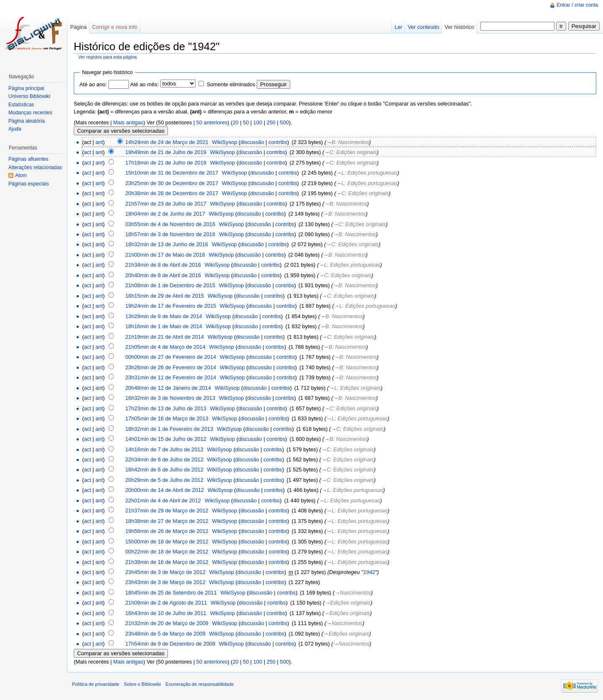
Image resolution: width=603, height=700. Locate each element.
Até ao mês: (144, 84)
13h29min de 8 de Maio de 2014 (164, 316)
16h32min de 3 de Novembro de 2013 (170, 398)
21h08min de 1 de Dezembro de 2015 (170, 285)
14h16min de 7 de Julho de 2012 (164, 449)
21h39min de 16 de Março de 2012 (167, 562)
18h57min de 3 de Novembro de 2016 (170, 234)
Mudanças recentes (30, 113)
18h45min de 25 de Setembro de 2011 (171, 593)
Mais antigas (128, 122)
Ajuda (15, 129)
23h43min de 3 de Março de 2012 (165, 582)
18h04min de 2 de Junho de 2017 (165, 214)
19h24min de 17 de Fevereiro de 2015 (171, 306)
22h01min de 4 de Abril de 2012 (163, 501)
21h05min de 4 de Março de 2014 (165, 347)
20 (235, 122)
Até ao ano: (93, 84)
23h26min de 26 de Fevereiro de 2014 (171, 367)
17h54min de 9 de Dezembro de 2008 (170, 644)
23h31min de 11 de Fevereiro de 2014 (171, 377)
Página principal (26, 88)
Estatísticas (21, 105)
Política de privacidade (96, 684)
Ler (398, 27)
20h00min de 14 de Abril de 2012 (165, 490)
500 (284, 122)
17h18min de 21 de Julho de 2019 (166, 163)
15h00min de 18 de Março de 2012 (167, 542)
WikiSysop (224, 142)
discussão (252, 142)
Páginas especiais (29, 184)
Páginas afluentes (28, 159)
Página (78, 27)
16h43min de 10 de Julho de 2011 (166, 613)
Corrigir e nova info (115, 27)
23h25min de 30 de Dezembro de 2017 (172, 183)
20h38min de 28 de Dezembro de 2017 (172, 193)
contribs (278, 142)
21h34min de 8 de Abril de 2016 (163, 265)
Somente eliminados (231, 84)
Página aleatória (27, 121)
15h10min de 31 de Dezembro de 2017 (172, 173)
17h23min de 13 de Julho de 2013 (166, 408)
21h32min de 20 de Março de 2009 (167, 623)
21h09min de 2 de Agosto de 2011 (166, 603)
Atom (21, 175)
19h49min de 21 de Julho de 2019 (166, 152)
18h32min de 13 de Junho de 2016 (167, 244)
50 (246, 122)
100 (258, 122)
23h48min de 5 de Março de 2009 (165, 634)
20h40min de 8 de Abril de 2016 (163, 275)
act (87, 152)
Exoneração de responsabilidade (200, 684)
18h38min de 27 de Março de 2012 (167, 521)
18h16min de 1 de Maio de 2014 (164, 326)
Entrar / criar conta (577, 5)
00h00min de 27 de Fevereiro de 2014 (171, 357)
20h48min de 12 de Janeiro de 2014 (168, 388)
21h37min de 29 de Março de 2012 (167, 511)
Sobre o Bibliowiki (142, 684)
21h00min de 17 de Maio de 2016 (165, 255)
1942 (369, 572)
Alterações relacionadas (35, 167)
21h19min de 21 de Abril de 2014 (165, 337)
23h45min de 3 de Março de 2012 (165, 572)
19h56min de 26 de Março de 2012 (167, 531)
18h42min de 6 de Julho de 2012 (164, 470)
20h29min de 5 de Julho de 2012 (164, 480)
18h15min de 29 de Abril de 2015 (165, 296)
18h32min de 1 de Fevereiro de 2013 (169, 429)
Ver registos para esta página (108, 57)
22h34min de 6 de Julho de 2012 (164, 459)
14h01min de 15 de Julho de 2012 (166, 439)
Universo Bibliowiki (29, 96)
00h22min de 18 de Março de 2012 (167, 552)
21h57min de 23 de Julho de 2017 (166, 204)
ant (99, 142)
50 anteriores (212, 122)
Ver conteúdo (424, 27)
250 (271, 122)
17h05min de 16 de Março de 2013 (167, 418)
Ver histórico (459, 27)
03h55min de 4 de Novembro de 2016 (170, 224)
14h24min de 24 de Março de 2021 (167, 142)
